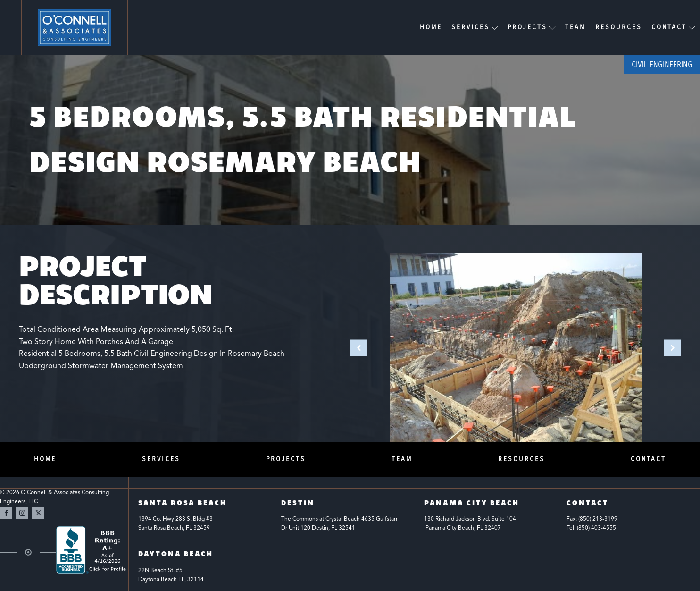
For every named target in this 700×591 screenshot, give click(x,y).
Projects (532, 27)
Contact (673, 27)
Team (575, 27)
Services (475, 27)
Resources (619, 27)
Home (431, 27)
